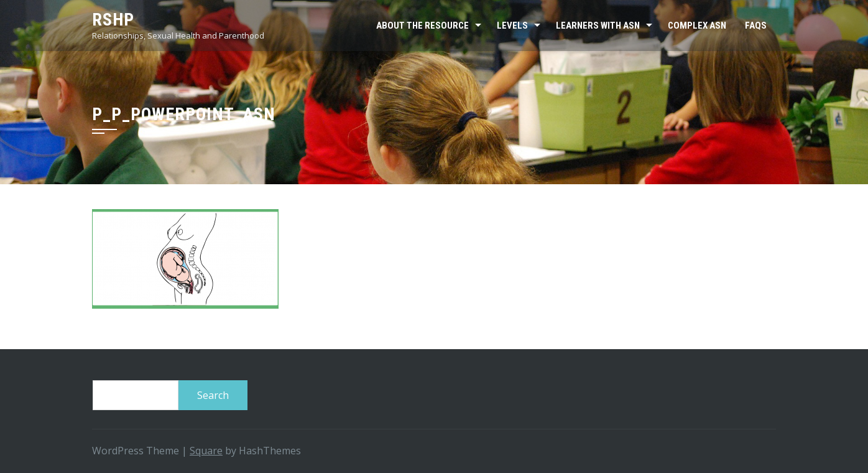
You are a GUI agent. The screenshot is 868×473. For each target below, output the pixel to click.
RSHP (113, 20)
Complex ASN (697, 26)
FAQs (756, 26)
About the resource (422, 26)
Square (206, 451)
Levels (512, 26)
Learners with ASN (598, 26)
